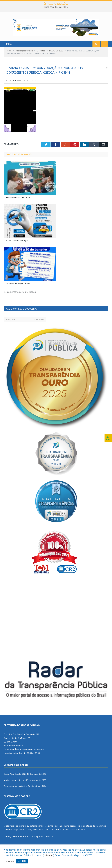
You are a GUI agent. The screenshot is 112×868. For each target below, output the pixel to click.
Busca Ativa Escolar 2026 (55, 7)
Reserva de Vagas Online (18, 287)
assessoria (75, 829)
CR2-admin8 (13, 84)
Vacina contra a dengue (17, 244)
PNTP (17, 840)
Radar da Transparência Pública (38, 840)
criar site (22, 829)
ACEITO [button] (22, 861)
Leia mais (49, 855)
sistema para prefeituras (41, 829)
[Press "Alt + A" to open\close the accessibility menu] (108, 438)
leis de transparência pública (56, 833)
